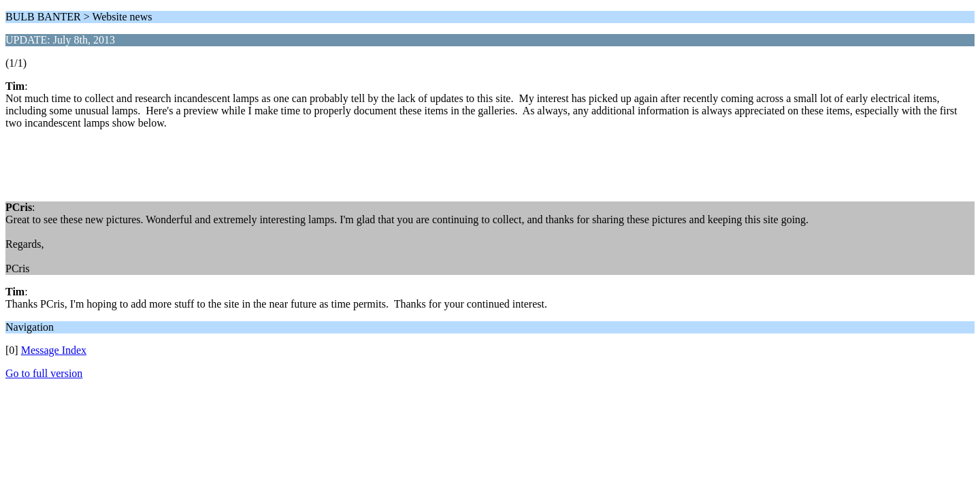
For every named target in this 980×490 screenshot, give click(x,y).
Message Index (54, 350)
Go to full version (44, 373)
